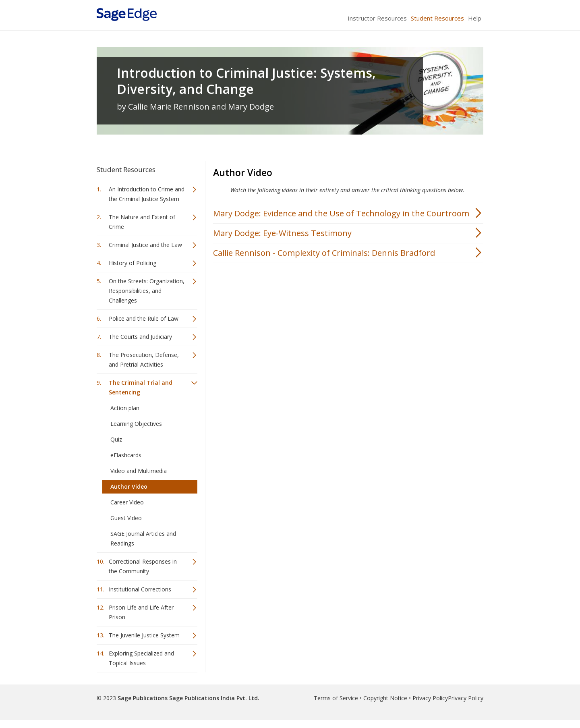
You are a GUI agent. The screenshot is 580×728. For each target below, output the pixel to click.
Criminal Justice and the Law (145, 245)
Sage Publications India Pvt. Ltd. (213, 698)
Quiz (116, 439)
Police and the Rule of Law (144, 318)
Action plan (125, 408)
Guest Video (126, 518)
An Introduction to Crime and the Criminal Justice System (147, 194)
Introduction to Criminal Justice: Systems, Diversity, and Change (246, 81)
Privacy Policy (430, 698)
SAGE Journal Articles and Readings (143, 538)
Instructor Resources (377, 18)
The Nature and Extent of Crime (142, 222)
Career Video (127, 502)
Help (475, 18)
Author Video (129, 486)
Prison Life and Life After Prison (141, 612)
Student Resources (437, 18)
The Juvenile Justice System (144, 635)
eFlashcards (126, 455)
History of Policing (133, 263)
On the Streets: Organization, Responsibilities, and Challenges (147, 291)
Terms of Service (336, 698)
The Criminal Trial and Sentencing (141, 387)
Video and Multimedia (139, 471)
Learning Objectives (136, 424)
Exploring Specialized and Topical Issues (141, 658)
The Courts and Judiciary (140, 337)
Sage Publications (143, 698)
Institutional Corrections (140, 589)
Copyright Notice (385, 698)
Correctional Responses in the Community (143, 566)
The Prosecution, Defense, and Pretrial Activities (144, 360)
